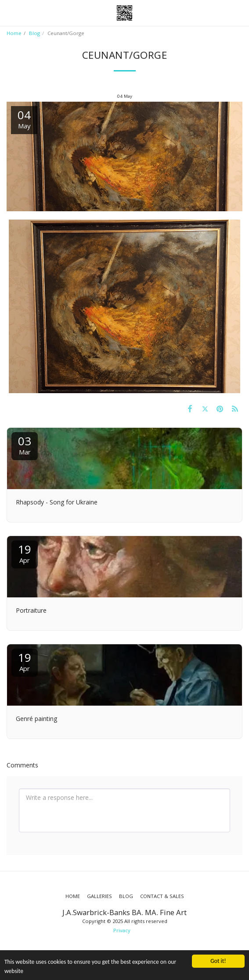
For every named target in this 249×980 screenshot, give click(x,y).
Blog (34, 33)
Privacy (122, 930)
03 (25, 445)
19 (25, 553)
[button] (10, 12)
